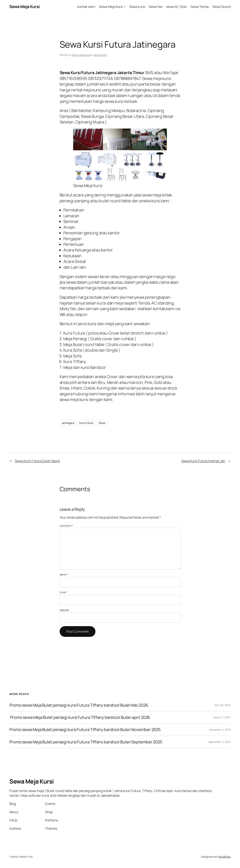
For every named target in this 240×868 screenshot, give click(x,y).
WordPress (224, 857)
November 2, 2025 (220, 730)
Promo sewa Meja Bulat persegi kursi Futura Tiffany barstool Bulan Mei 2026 (79, 705)
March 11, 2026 (222, 717)
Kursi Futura (86, 423)
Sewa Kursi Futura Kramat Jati (203, 461)
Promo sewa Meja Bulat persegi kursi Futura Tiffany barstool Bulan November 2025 (85, 730)
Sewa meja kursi (81, 55)
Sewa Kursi (100, 55)
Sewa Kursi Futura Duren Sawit (37, 461)
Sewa (102, 423)
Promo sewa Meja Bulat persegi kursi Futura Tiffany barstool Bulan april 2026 (80, 717)
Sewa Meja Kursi (25, 7)
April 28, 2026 (223, 705)
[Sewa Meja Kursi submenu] (125, 7)
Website (64, 610)
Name (64, 574)
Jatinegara (68, 423)
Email (64, 592)
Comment (66, 526)
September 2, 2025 (220, 742)
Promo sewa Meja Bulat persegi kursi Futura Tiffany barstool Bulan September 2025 (86, 742)
